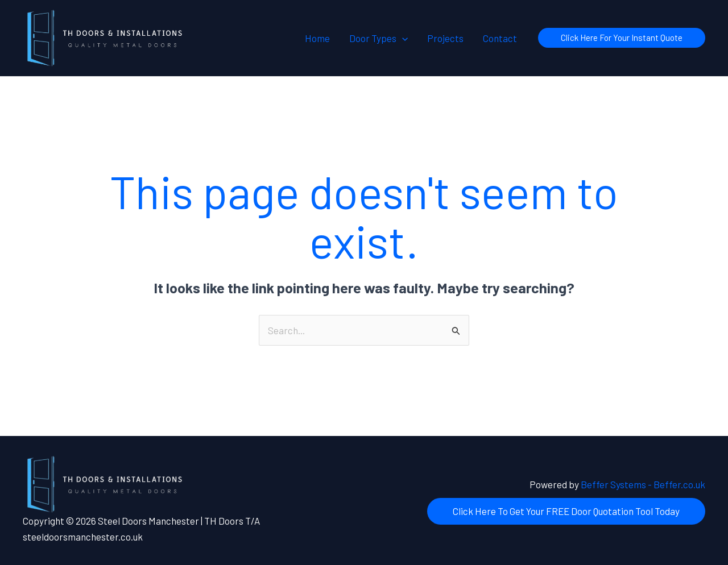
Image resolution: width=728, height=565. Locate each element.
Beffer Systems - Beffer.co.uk (643, 484)
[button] (402, 38)
